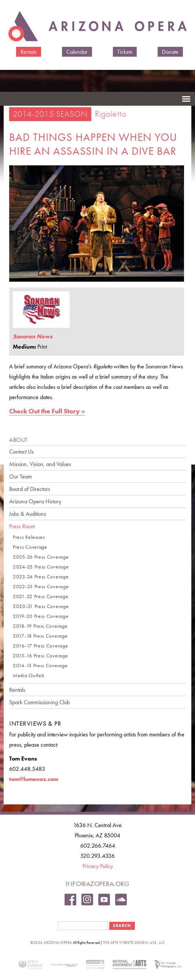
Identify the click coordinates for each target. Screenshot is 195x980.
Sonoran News (33, 336)
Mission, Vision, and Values (40, 464)
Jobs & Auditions (28, 514)
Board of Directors (30, 489)
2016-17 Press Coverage (40, 646)
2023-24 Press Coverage (41, 577)
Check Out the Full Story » (47, 411)
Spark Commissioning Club (39, 702)
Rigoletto (111, 114)
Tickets (125, 52)
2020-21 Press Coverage (41, 606)
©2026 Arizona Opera (51, 943)
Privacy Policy (98, 866)
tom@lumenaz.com (34, 779)
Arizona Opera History (35, 501)
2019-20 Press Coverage (41, 616)
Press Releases (29, 537)
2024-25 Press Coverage (41, 567)
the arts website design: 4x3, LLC (134, 943)
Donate (170, 52)
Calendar (77, 52)
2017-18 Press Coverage (40, 636)
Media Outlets (29, 675)
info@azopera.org (97, 884)
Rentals (29, 52)
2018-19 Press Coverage (40, 626)
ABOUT (19, 440)
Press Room (22, 526)
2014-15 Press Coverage (40, 666)
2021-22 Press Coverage (41, 596)
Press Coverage (30, 547)
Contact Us (21, 452)
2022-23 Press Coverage (41, 587)
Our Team (21, 476)
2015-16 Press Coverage (40, 656)
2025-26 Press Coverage (41, 557)
